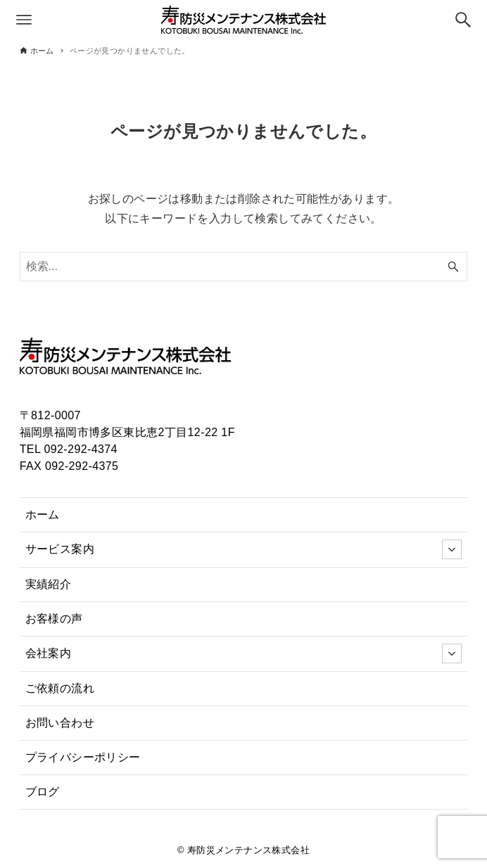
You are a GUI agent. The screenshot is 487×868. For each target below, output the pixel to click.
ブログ (43, 792)
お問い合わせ (60, 723)
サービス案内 (244, 549)
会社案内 (244, 653)
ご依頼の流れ (60, 688)
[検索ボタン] (463, 20)
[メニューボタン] (24, 20)
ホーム (43, 515)
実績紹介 (49, 584)
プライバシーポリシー (83, 757)
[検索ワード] (244, 267)
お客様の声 (54, 619)
